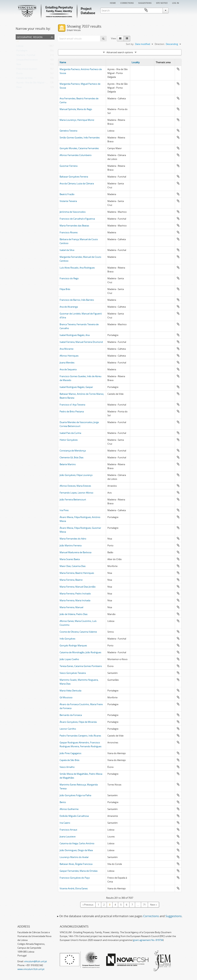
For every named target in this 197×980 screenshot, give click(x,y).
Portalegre (22, 51)
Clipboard (176, 10)
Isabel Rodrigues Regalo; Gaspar (76, 387)
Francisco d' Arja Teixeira (72, 405)
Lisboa (20, 47)
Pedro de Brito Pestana (72, 411)
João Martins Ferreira (71, 545)
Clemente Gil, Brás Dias (72, 457)
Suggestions (145, 3)
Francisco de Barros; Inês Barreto (77, 300)
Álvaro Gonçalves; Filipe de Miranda (78, 722)
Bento (63, 802)
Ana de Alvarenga (69, 307)
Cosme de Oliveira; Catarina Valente (78, 632)
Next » (153, 905)
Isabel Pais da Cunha (70, 433)
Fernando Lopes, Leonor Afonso (76, 493)
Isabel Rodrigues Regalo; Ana (75, 335)
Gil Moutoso (66, 697)
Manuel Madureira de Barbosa (75, 552)
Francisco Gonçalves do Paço (75, 878)
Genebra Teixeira (68, 131)
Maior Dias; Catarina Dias (73, 566)
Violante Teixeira (68, 201)
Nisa (19, 65)
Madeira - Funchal (26, 56)
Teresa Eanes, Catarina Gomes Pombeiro (81, 666)
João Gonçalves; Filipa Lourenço (76, 475)
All (18, 42)
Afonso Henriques (69, 356)
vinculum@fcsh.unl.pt (36, 961)
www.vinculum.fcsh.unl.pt (31, 969)
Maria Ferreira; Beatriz (71, 580)
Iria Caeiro (65, 823)
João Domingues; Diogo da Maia (76, 850)
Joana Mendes (67, 363)
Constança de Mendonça (73, 451)
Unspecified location (27, 60)
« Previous (88, 905)
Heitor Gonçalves (69, 440)
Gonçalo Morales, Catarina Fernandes (79, 148)
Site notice (162, 3)
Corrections (127, 3)
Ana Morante (66, 349)
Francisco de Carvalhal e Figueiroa (77, 219)
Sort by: (130, 44)
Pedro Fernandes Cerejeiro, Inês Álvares (80, 736)
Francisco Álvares (69, 232)
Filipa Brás (65, 289)
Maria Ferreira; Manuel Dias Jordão (78, 587)
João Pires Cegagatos (70, 753)
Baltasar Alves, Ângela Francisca (76, 864)
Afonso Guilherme (69, 809)
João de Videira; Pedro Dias (74, 614)
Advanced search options (120, 52)
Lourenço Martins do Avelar (74, 857)
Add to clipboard (178, 69)
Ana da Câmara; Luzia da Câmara (77, 183)
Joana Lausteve (68, 837)
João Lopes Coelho (69, 659)
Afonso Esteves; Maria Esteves (75, 486)
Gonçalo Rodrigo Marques (73, 645)
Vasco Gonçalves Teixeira (73, 673)
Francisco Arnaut (68, 830)
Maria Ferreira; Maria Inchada (75, 600)
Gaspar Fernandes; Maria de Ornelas (79, 871)
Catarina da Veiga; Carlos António (77, 843)
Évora (19, 74)
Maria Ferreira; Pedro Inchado (75, 594)
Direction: (160, 44)
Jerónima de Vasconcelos (73, 212)
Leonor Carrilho (68, 729)
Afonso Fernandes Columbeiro (76, 155)
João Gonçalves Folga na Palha (75, 795)
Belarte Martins (68, 464)
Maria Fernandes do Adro (73, 539)
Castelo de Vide (24, 79)
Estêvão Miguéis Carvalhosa (74, 816)
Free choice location (27, 70)
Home (113, 3)
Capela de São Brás (69, 760)
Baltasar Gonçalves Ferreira (74, 177)
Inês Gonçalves (67, 639)
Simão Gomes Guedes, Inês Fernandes (80, 138)
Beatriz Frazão (67, 194)
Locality (136, 62)
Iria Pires (64, 510)
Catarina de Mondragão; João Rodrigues (80, 652)
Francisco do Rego (69, 278)
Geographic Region (30, 37)
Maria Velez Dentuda (70, 691)
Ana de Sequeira (68, 369)
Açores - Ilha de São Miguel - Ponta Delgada (39, 83)
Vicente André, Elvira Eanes (74, 888)
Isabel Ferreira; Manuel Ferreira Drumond (81, 342)
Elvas (19, 88)
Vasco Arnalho (67, 767)
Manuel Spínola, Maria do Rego (76, 109)
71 (144, 905)
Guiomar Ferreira (69, 166)
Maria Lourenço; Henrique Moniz (77, 120)
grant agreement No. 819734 (148, 940)
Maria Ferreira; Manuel (71, 607)
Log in (176, 3)
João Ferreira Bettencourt (73, 500)
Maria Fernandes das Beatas (74, 226)
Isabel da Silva (67, 250)
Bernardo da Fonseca (71, 715)
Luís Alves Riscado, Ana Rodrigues (77, 268)
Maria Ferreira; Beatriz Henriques (77, 573)
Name (63, 62)
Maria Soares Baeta (70, 559)
